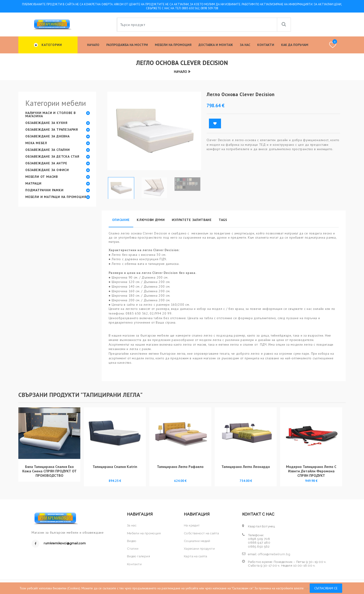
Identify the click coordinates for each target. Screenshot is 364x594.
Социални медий (197, 541)
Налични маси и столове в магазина (50, 114)
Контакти (266, 45)
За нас (245, 45)
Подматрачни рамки (44, 190)
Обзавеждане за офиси (47, 170)
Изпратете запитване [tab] (192, 220)
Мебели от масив (42, 177)
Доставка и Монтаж (216, 45)
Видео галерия (138, 556)
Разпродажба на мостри (127, 45)
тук (307, 588)
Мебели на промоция (173, 45)
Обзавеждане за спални (48, 150)
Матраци (33, 183)
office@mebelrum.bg (274, 554)
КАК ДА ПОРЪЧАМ (295, 45)
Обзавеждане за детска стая (52, 156)
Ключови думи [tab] (151, 220)
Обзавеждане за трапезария (52, 130)
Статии (133, 549)
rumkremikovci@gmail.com (65, 543)
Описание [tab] (121, 220)
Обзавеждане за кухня (46, 123)
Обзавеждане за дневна (47, 136)
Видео (132, 541)
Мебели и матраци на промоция (56, 197)
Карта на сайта (196, 556)
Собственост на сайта (201, 533)
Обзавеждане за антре (46, 163)
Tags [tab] (223, 220)
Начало (93, 45)
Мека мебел (36, 143)
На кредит (192, 525)
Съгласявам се (326, 588)
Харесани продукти (199, 549)
